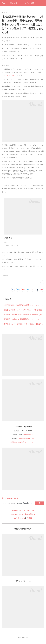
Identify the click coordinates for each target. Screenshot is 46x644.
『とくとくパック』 (10, 75)
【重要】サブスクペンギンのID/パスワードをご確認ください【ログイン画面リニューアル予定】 (23, 312)
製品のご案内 (14, 3)
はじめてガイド (17, 517)
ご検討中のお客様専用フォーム (21, 445)
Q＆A (32, 513)
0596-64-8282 (28, 437)
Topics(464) (5, 278)
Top (4, 3)
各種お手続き (30, 517)
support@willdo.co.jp (26, 441)
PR (24, 521)
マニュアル (24, 513)
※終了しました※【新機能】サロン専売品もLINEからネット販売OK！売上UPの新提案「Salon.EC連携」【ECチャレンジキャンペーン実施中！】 (23, 326)
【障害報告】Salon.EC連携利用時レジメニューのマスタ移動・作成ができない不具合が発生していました (23, 322)
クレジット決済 (29, 3)
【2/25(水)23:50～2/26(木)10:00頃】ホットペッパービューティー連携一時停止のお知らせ (23, 308)
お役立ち (18, 521)
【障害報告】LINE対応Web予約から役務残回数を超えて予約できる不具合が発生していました (23, 317)
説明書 (29, 521)
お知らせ (15, 513)
